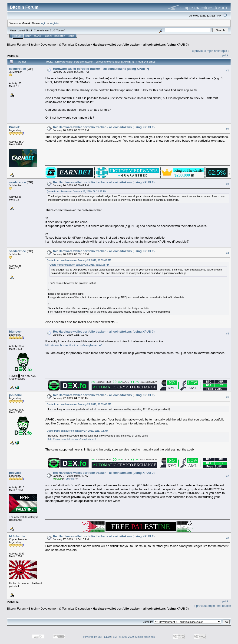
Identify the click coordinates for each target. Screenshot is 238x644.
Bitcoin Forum (16, 45)
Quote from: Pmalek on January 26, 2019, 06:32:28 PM (76, 192)
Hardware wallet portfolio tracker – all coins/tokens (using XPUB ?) (141, 45)
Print (225, 55)
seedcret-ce (17, 69)
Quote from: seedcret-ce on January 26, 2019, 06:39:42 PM (79, 260)
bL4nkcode (17, 536)
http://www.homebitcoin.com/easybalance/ (73, 345)
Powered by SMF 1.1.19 (97, 637)
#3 (228, 184)
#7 (228, 476)
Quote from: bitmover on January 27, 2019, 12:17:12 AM (77, 431)
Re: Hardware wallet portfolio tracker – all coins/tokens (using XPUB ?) (104, 127)
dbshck (70, 479)
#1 (228, 70)
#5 (228, 334)
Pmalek (14, 127)
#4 (228, 253)
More (71, 36)
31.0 (52, 30)
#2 (228, 129)
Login (48, 36)
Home (18, 36)
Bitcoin (33, 45)
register (55, 23)
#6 (228, 397)
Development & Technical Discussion (65, 45)
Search (38, 36)
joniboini (15, 395)
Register (60, 36)
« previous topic (203, 51)
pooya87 (15, 473)
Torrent (60, 30)
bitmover (15, 332)
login (44, 23)
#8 (228, 538)
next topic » (222, 51)
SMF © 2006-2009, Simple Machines (134, 637)
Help (28, 36)
